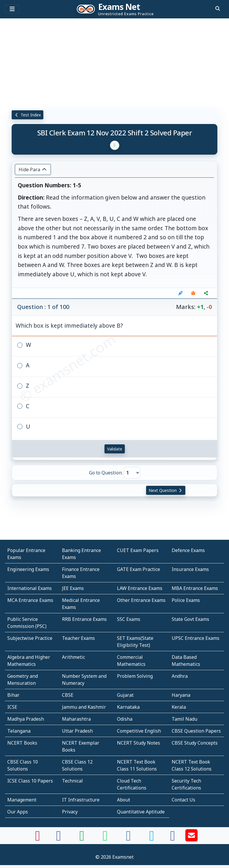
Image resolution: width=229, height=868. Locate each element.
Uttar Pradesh (77, 731)
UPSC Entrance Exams (196, 638)
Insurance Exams (190, 569)
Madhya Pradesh (26, 719)
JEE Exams (73, 588)
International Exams (30, 588)
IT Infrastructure (81, 800)
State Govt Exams (190, 619)
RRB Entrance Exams (84, 619)
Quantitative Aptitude (141, 812)
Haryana (181, 695)
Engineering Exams (28, 569)
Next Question (166, 490)
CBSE (68, 695)
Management (22, 800)
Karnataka (128, 707)
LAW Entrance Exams (140, 588)
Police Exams (186, 600)
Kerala (179, 707)
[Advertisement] (115, 63)
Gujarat (125, 695)
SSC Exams (129, 619)
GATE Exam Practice (139, 569)
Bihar (13, 695)
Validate (115, 449)
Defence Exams (188, 550)
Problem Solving (135, 676)
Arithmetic (73, 657)
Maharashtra (76, 719)
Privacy (70, 812)
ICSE (12, 707)
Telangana (19, 731)
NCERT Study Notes (139, 743)
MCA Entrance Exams (30, 600)
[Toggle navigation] (12, 9)
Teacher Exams (78, 638)
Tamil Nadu (184, 719)
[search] (218, 8)
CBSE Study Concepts (195, 743)
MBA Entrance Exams (195, 588)
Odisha (125, 719)
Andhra (180, 676)
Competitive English (139, 731)
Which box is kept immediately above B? (69, 325)
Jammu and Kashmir (84, 707)
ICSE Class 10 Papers (30, 781)
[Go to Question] (132, 473)
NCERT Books (22, 743)
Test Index (27, 115)
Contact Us (183, 800)
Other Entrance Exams (141, 600)
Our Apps (18, 812)
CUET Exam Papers (138, 550)
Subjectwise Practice (30, 638)
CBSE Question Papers (196, 731)
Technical (72, 781)
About (124, 800)
